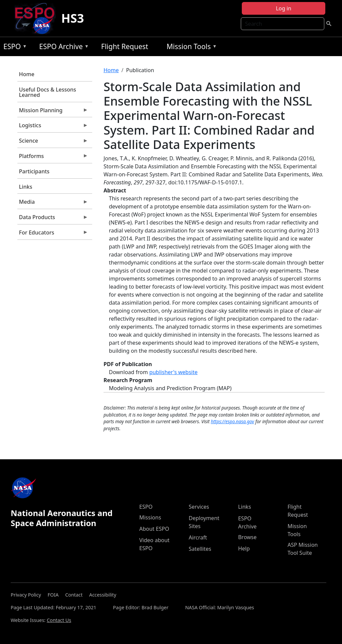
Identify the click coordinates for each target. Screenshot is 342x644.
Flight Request (125, 46)
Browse (247, 537)
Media (53, 203)
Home (27, 74)
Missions (150, 517)
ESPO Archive (62, 48)
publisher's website (174, 372)
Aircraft (198, 537)
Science (53, 142)
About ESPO (154, 529)
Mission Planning (53, 112)
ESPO (14, 48)
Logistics (53, 127)
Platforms (53, 158)
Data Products (53, 219)
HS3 (72, 18)
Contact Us (59, 620)
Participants (34, 171)
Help (244, 548)
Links (26, 187)
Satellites (200, 549)
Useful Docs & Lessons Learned (48, 92)
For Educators (53, 234)
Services (199, 507)
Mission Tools (190, 48)
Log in (284, 8)
